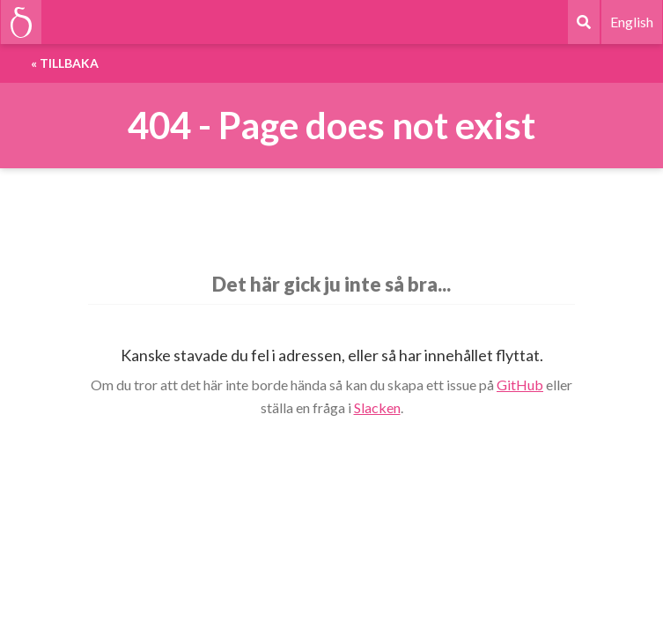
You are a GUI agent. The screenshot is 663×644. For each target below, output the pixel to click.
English (632, 22)
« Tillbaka (65, 63)
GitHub (520, 385)
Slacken (377, 407)
